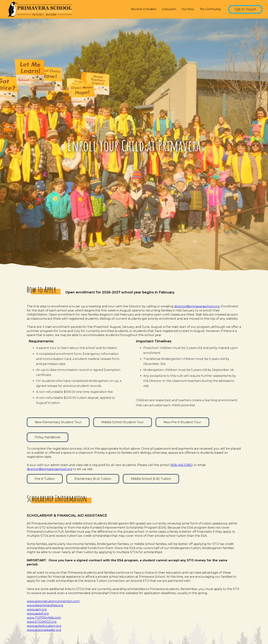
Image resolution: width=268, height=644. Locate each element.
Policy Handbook (48, 437)
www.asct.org (37, 609)
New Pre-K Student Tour (182, 422)
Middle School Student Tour (123, 422)
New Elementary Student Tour (58, 422)
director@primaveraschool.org (197, 306)
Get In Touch (245, 9)
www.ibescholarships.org (45, 605)
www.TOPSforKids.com (44, 618)
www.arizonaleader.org (44, 630)
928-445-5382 (181, 465)
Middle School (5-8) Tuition (151, 479)
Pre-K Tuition (45, 479)
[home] (39, 9)
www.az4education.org (44, 626)
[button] (145, 9)
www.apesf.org (38, 614)
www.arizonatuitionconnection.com (53, 601)
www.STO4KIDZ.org (42, 622)
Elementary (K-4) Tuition (93, 479)
